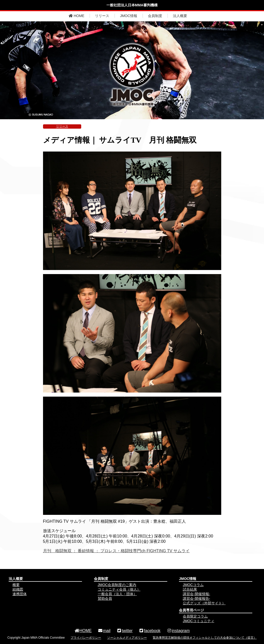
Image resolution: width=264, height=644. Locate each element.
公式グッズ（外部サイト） (204, 603)
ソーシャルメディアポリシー (127, 638)
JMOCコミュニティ (199, 621)
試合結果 (190, 589)
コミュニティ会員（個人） (119, 589)
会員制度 (155, 16)
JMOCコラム (193, 585)
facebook (150, 631)
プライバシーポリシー (86, 638)
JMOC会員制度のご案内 (117, 585)
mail (104, 631)
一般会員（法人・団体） (117, 594)
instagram (178, 631)
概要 (16, 585)
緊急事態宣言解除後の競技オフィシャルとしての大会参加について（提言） (205, 638)
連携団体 (20, 594)
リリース (102, 16)
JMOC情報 (129, 16)
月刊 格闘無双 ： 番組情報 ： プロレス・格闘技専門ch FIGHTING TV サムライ (116, 551)
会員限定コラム (195, 616)
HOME (77, 16)
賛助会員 (105, 598)
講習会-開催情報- (196, 594)
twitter (125, 631)
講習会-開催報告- (196, 598)
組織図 (18, 589)
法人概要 (180, 16)
